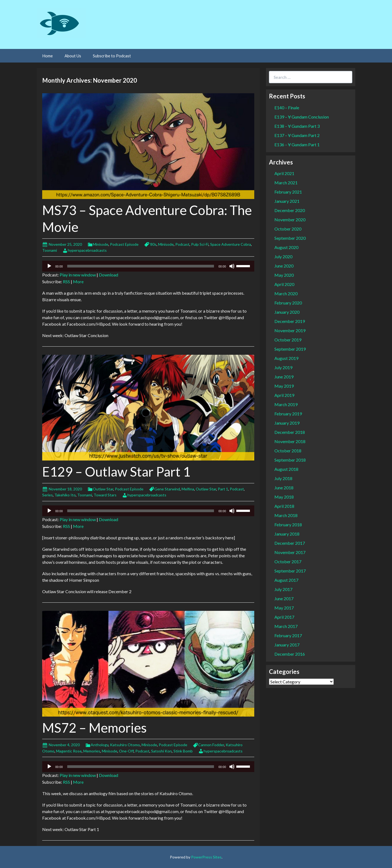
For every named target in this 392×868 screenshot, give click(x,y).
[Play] (49, 266)
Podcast (182, 244)
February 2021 (288, 192)
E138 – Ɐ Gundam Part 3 (297, 126)
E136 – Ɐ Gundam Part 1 (297, 144)
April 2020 (284, 284)
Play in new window (78, 275)
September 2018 (290, 460)
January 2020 (287, 312)
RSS (66, 281)
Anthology (99, 745)
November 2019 (290, 330)
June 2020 (284, 266)
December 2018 (290, 432)
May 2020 (284, 275)
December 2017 (290, 543)
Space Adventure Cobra (231, 244)
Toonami (50, 250)
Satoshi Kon (161, 751)
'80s (153, 244)
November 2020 (290, 220)
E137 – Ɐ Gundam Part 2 (297, 135)
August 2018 (286, 469)
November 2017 (290, 552)
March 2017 (286, 626)
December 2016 (290, 654)
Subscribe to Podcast (112, 56)
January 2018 (287, 534)
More (78, 281)
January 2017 (287, 645)
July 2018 (283, 478)
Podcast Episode (124, 244)
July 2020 (283, 256)
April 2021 (284, 173)
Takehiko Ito (65, 495)
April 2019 (284, 395)
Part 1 (223, 489)
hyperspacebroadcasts (87, 250)
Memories (92, 751)
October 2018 (288, 451)
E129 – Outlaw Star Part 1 (116, 472)
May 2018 (284, 497)
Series (48, 495)
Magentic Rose (69, 751)
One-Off (126, 751)
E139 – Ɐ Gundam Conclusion (302, 117)
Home (48, 56)
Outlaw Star (103, 489)
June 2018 (284, 488)
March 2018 (286, 515)
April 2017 (284, 617)
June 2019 (284, 377)
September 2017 (290, 571)
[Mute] (232, 266)
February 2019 (288, 414)
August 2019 (286, 358)
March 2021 (286, 183)
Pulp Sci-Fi (200, 244)
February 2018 (288, 525)
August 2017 (286, 580)
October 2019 (288, 340)
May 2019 (284, 386)
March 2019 (286, 404)
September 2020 (290, 238)
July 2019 (283, 367)
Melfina (188, 489)
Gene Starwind (167, 489)
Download (108, 275)
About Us (73, 56)
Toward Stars (105, 495)
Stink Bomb (183, 751)
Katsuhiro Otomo (125, 745)
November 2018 (290, 441)
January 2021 (287, 201)
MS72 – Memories (94, 728)
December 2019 (290, 321)
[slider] (141, 266)
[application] (148, 266)
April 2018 (284, 506)
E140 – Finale (287, 108)
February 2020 (288, 303)
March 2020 (286, 293)
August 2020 (286, 247)
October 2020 (288, 229)
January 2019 (287, 423)
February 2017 (288, 635)
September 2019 (290, 349)
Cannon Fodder (211, 745)
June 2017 (284, 598)
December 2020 (290, 210)
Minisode (101, 244)
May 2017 (284, 608)
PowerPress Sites (206, 857)
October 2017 (288, 561)
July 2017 (283, 589)
